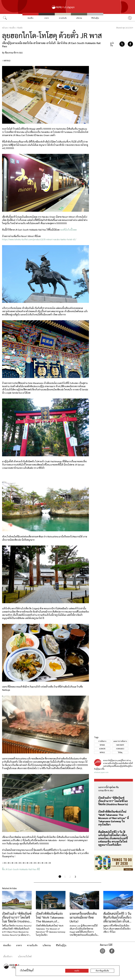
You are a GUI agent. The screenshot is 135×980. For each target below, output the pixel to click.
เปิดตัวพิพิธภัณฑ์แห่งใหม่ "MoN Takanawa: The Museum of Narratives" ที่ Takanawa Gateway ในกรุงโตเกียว (114, 818)
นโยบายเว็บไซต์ (25, 956)
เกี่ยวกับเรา (8, 956)
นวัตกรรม (79, 18)
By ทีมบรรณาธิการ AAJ (12, 53)
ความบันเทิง (63, 18)
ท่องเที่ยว (30, 18)
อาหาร (47, 18)
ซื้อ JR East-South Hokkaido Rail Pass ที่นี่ (21, 869)
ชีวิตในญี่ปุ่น (95, 18)
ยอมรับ (77, 971)
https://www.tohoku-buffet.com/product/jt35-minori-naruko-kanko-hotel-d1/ (39, 239)
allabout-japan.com (101, 772)
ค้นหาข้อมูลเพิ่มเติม (102, 971)
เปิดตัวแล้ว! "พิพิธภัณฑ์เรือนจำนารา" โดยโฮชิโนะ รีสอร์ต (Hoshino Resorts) (113, 801)
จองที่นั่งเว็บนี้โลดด (68, 230)
